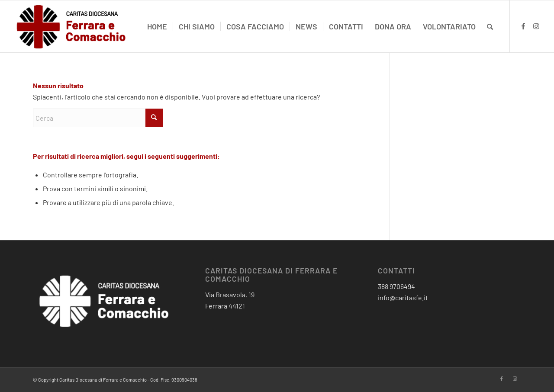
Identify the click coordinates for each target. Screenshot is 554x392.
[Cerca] (490, 26)
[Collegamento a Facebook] (523, 26)
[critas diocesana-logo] (72, 26)
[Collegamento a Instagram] (536, 26)
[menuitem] (157, 26)
